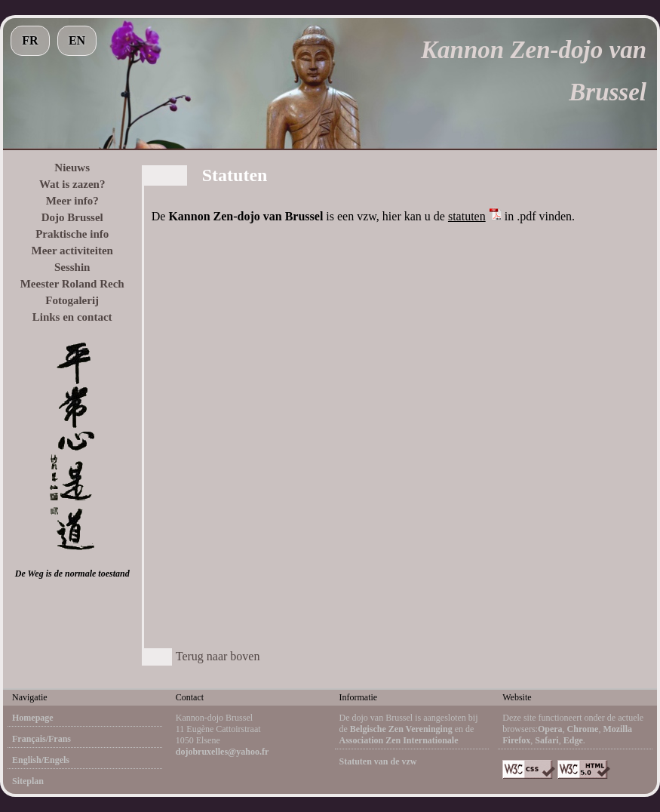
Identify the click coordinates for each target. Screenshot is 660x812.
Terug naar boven (218, 656)
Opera (550, 729)
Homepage (33, 718)
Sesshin (72, 267)
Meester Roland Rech (72, 284)
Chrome (583, 729)
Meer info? (72, 201)
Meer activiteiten (72, 251)
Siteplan (28, 781)
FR (30, 40)
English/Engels (41, 760)
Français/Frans (41, 739)
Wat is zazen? (72, 184)
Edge (573, 740)
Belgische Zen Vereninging (401, 729)
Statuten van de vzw (378, 761)
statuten (467, 216)
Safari (546, 740)
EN (77, 40)
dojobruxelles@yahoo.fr (223, 752)
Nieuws (72, 168)
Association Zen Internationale (399, 740)
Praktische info (72, 234)
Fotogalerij (72, 300)
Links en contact (72, 317)
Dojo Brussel (72, 217)
